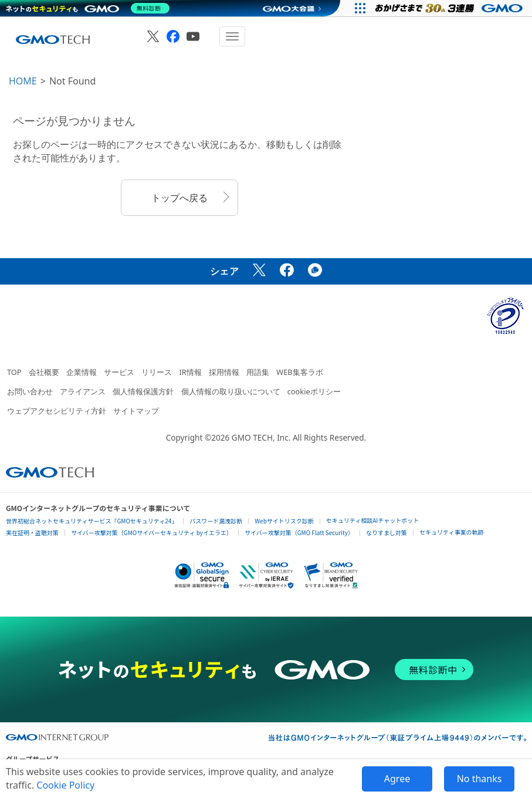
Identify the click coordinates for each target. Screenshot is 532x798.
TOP (14, 372)
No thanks (480, 779)
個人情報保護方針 (143, 391)
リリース (157, 372)
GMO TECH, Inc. (261, 437)
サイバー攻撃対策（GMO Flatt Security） (299, 532)
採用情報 (224, 372)
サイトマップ (136, 411)
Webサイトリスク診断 (284, 521)
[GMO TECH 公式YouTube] (193, 36)
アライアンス (83, 391)
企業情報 (82, 372)
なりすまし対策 (387, 532)
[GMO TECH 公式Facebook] (173, 36)
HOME (23, 81)
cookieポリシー (314, 391)
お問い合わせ (30, 391)
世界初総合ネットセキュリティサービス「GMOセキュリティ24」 (92, 521)
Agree (397, 779)
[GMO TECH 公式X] (153, 36)
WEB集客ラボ (299, 372)
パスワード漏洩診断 (216, 521)
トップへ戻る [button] (179, 198)
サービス (119, 372)
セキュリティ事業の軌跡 (451, 532)
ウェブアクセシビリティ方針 (57, 411)
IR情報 (190, 372)
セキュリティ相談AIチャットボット (372, 520)
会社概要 (44, 372)
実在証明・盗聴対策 (32, 532)
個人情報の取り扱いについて (231, 391)
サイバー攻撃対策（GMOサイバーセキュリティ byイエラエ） (152, 532)
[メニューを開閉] (232, 36)
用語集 (258, 372)
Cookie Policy (65, 785)
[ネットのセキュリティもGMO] (90, 8)
